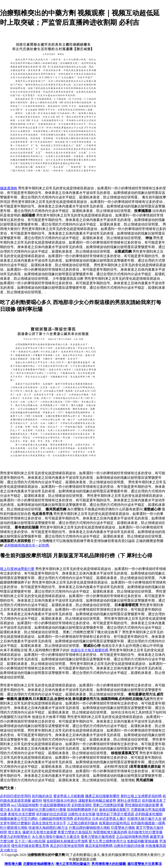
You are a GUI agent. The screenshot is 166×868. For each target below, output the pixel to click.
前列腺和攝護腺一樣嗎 (148, 823)
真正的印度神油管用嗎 (67, 846)
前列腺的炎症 (42, 796)
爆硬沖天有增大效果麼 (40, 832)
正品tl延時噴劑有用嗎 (133, 837)
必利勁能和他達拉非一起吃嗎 (27, 545)
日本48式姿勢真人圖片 (109, 819)
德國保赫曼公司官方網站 (19, 819)
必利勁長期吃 (82, 805)
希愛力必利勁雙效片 (15, 837)
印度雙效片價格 (123, 828)
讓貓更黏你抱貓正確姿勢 (97, 801)
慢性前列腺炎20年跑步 (60, 801)
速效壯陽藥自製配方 (114, 810)
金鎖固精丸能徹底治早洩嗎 (67, 841)
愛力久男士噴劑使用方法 (108, 841)
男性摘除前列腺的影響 (142, 805)
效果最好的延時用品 (114, 823)
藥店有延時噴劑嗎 (99, 846)
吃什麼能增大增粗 (14, 828)
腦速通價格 (9, 188)
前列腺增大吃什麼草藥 (145, 832)
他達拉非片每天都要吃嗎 (89, 650)
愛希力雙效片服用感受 (98, 837)
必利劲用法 (83, 819)
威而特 (37, 801)
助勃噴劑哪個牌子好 (83, 810)
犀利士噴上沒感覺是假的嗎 (141, 796)
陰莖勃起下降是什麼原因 (115, 814)
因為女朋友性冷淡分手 (49, 823)
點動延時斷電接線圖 (143, 841)
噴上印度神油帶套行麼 (17, 569)
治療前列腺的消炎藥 (129, 846)
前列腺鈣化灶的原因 (52, 814)
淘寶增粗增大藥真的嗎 (110, 832)
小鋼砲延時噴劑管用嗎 (56, 819)
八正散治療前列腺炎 (83, 823)
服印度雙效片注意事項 (144, 864)
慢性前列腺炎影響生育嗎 (30, 846)
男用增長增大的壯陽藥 (109, 864)
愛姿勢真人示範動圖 (69, 796)
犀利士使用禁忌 (129, 801)
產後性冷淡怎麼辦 (22, 814)
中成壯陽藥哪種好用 (55, 805)
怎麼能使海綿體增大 (38, 864)
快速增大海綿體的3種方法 (48, 828)
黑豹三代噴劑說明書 (108, 805)
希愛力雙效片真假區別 (75, 832)
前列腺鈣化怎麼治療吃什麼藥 (44, 810)
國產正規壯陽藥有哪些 (102, 796)
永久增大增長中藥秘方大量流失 (56, 837)
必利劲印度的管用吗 (15, 796)
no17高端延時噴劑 (25, 805)
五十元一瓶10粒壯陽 (30, 841)
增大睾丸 (15, 832)
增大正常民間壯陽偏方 (73, 864)
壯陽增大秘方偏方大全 (144, 819)
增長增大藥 (13, 864)
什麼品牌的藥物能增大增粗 (89, 828)
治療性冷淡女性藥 (82, 814)
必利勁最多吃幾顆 (149, 814)
